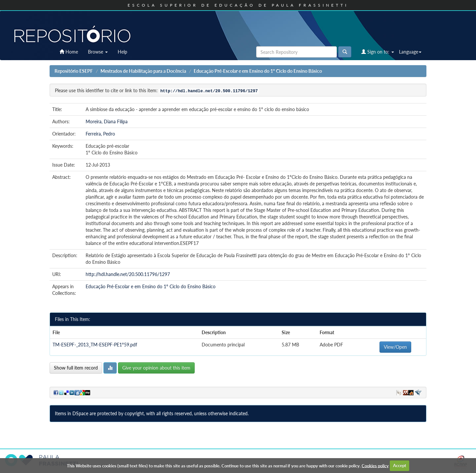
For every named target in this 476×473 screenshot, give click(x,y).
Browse (98, 52)
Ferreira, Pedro (100, 134)
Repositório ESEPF (74, 71)
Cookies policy (375, 465)
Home (69, 52)
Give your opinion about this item (156, 368)
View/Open (395, 347)
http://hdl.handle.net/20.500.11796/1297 (128, 274)
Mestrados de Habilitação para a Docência (143, 71)
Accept (400, 465)
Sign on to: (378, 52)
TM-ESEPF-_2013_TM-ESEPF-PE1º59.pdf (95, 345)
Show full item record (76, 368)
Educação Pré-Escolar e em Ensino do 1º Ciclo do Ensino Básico (258, 71)
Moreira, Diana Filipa (107, 121)
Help (122, 52)
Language (410, 52)
